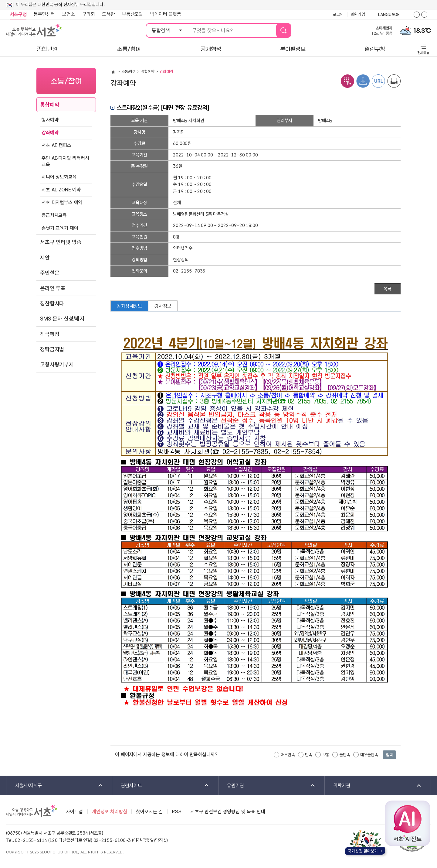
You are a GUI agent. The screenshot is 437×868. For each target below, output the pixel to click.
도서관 (108, 14)
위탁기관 (373, 786)
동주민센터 (42, 14)
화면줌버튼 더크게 (417, 15)
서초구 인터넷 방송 (61, 242)
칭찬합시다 (52, 303)
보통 (326, 755)
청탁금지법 (52, 349)
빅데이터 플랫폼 (166, 14)
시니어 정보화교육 (59, 177)
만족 (309, 755)
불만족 (345, 755)
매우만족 (288, 755)
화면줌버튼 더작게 (424, 15)
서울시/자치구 (55, 786)
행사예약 (50, 120)
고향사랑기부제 (57, 364)
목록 (388, 289)
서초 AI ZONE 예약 (61, 190)
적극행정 (50, 334)
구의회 (89, 14)
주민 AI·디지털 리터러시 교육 (65, 161)
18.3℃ (422, 31)
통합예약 (50, 105)
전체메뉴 (423, 48)
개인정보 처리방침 (110, 812)
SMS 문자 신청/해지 (62, 319)
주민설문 (50, 273)
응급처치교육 (54, 215)
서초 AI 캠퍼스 (56, 145)
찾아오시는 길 (149, 812)
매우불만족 (369, 755)
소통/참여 (129, 72)
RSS (177, 812)
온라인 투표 (53, 288)
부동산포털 (132, 14)
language (389, 15)
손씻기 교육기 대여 (60, 228)
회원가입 (358, 14)
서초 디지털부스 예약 (62, 202)
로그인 (338, 14)
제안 (45, 257)
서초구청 (18, 14)
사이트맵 (74, 812)
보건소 (69, 14)
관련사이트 (161, 786)
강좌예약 (50, 133)
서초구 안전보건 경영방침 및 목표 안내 (228, 812)
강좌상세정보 (129, 306)
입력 (389, 755)
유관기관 (267, 786)
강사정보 (163, 306)
